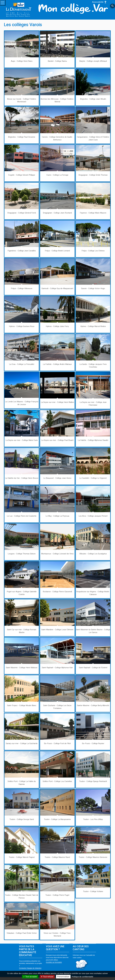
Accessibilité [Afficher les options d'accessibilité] (100, 2)
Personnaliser (63, 977)
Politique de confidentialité (82, 977)
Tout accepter (30, 977)
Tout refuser (47, 977)
